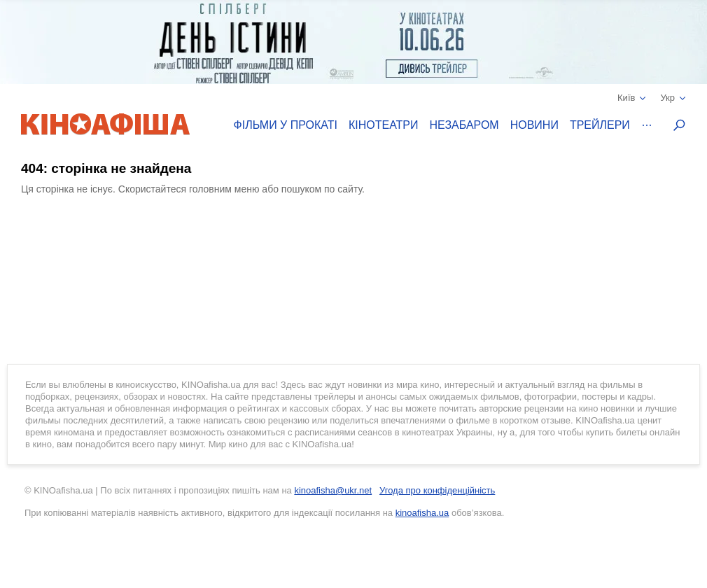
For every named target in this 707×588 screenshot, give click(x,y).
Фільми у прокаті (286, 125)
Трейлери (600, 125)
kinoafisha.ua (422, 513)
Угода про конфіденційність (437, 490)
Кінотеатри (384, 125)
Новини (534, 125)
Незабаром (464, 125)
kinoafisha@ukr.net (333, 490)
